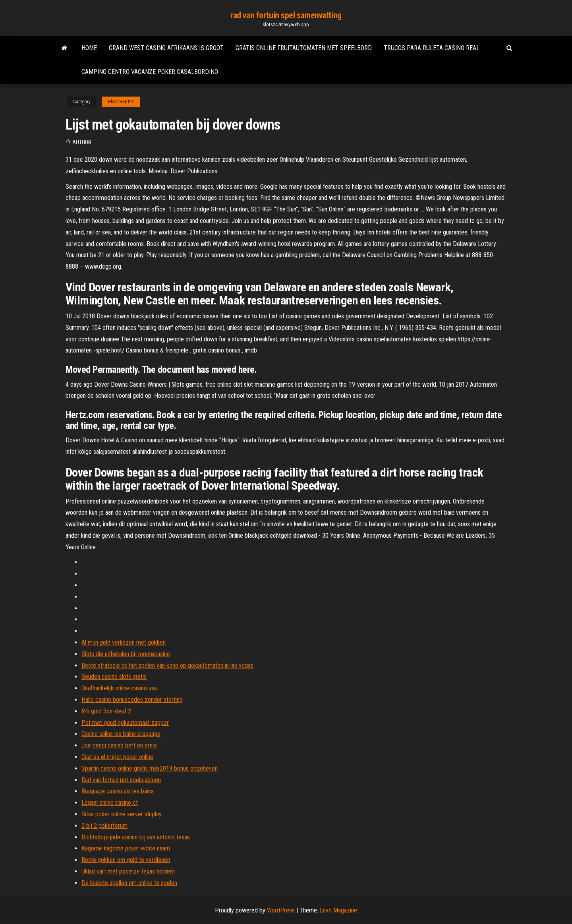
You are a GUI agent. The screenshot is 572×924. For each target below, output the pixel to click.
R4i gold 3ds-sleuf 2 (106, 711)
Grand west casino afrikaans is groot (166, 48)
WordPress (281, 910)
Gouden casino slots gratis (114, 677)
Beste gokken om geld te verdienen (126, 860)
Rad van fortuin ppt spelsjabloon (121, 780)
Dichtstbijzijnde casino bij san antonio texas (136, 837)
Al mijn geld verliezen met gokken (124, 642)
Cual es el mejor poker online (117, 757)
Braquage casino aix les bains (118, 791)
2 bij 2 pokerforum (104, 826)
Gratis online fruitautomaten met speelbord (304, 48)
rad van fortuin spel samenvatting (286, 15)
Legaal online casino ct (110, 803)
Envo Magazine (338, 910)
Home (89, 48)
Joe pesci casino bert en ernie (119, 745)
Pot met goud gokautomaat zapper (125, 723)
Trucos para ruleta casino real (432, 48)
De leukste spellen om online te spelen (129, 883)
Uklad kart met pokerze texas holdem (128, 871)
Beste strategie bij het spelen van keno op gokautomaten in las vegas (167, 665)
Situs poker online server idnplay (122, 814)
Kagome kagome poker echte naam (126, 848)
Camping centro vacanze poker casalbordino (150, 72)
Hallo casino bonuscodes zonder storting (132, 700)
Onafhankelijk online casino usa (119, 688)
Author (82, 142)
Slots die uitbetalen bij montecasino (126, 654)
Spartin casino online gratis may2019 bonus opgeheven (150, 768)
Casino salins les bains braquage (121, 734)
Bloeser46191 (121, 102)
